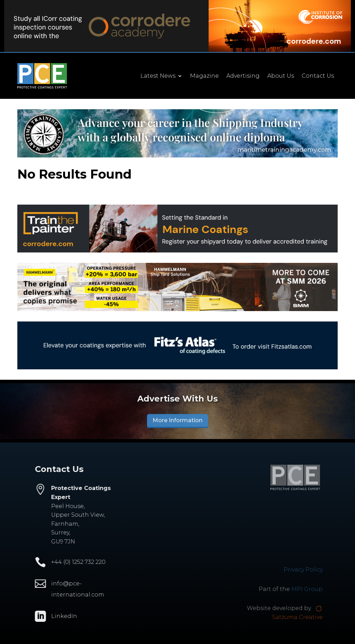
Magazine (206, 76)
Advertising (245, 76)
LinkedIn (57, 616)
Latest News (160, 76)
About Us (283, 76)
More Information (177, 423)
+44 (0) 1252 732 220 (71, 562)
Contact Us (320, 76)
